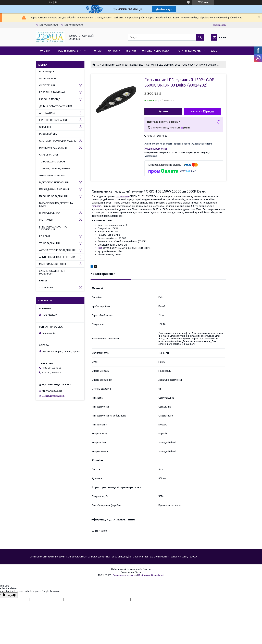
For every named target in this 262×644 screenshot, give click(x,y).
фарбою (97, 206)
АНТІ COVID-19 (48, 78)
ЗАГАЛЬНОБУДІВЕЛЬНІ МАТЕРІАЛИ (52, 272)
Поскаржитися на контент (125, 575)
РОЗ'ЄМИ (45, 236)
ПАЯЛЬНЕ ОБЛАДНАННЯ (53, 196)
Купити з (202, 112)
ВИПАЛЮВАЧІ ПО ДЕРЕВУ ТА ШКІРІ (56, 205)
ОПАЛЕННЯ (46, 127)
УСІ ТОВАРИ (46, 288)
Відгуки (131, 51)
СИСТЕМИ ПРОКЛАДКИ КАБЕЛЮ (58, 141)
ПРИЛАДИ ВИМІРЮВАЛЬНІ (54, 189)
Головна (45, 51)
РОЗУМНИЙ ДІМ (48, 134)
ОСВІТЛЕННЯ (47, 85)
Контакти (114, 51)
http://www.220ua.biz (52, 391)
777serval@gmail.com (53, 396)
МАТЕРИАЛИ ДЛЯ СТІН (52, 264)
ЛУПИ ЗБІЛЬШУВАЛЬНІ (52, 175)
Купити (163, 111)
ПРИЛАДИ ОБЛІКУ (49, 213)
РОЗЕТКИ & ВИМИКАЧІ (52, 92)
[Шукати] (200, 37)
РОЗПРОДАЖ (47, 71)
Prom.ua (147, 569)
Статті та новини (190, 51)
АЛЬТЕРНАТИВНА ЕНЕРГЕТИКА (57, 257)
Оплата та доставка (155, 51)
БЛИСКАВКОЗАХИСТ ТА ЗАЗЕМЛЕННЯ (53, 228)
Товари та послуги (69, 51)
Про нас (96, 51)
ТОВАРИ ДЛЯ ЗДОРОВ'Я (53, 162)
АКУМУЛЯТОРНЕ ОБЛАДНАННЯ (57, 250)
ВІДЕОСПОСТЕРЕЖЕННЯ (54, 182)
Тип (100, 248)
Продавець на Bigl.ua (131, 572)
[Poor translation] (12, 595)
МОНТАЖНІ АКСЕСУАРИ (53, 148)
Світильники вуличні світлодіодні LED (123, 65)
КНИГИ (43, 281)
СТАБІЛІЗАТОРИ (48, 155)
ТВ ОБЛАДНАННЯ (49, 243)
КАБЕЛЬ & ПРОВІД (50, 99)
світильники (122, 196)
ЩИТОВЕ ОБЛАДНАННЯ (53, 120)
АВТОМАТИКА (47, 113)
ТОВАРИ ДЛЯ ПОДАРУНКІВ (55, 169)
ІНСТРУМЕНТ (47, 220)
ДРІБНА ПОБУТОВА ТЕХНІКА (56, 106)
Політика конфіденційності (151, 575)
